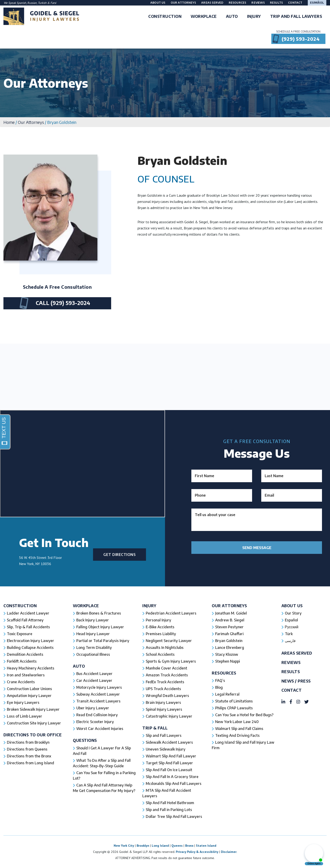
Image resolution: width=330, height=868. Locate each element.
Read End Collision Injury (97, 715)
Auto (79, 666)
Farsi (53, 3)
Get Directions (120, 555)
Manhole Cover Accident (166, 668)
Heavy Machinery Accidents (31, 668)
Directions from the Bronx (29, 756)
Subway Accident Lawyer (98, 694)
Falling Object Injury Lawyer (100, 627)
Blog (219, 687)
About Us (158, 3)
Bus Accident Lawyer (94, 674)
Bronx (189, 846)
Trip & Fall (155, 728)
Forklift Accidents (22, 661)
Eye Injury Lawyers (23, 702)
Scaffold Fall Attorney (25, 620)
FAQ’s (220, 680)
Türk (289, 634)
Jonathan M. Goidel (231, 613)
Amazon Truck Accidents (167, 675)
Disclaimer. (229, 852)
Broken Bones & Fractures (99, 613)
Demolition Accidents (25, 654)
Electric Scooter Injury (95, 722)
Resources (238, 3)
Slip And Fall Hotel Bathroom (170, 803)
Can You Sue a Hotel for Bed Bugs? (244, 715)
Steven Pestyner (229, 627)
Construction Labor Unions (29, 689)
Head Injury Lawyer (93, 634)
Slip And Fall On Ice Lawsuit (169, 770)
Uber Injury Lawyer (93, 708)
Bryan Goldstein (229, 641)
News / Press (296, 681)
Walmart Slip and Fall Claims (239, 729)
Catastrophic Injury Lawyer (169, 716)
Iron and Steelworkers (26, 675)
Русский (292, 627)
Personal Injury (158, 620)
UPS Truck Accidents (163, 689)
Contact (295, 3)
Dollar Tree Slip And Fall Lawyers (174, 816)
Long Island (160, 846)
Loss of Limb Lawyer (25, 716)
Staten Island (206, 846)
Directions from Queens (27, 749)
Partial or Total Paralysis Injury (103, 641)
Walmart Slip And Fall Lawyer (171, 756)
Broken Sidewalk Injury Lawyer (33, 709)
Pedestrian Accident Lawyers (171, 613)
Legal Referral (227, 694)
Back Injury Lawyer (93, 620)
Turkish (43, 3)
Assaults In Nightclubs (165, 648)
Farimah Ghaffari (229, 634)
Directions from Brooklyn (28, 742)
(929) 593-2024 (301, 39)
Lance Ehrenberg (230, 648)
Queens (177, 846)
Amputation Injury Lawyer (29, 696)
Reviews (258, 3)
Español (317, 3)
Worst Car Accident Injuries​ (100, 729)
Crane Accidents (21, 682)
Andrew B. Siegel (230, 620)
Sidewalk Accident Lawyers (169, 742)
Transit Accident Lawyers (98, 701)
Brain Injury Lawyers (163, 702)
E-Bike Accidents (160, 627)
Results (276, 3)
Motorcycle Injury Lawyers (99, 687)
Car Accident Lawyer (94, 680)
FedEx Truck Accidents (165, 682)
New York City (124, 846)
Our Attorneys (183, 3)
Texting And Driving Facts (237, 735)
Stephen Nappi (228, 661)
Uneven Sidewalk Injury (166, 749)
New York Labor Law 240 (237, 722)
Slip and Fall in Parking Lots (169, 810)
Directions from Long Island (30, 763)
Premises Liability (161, 634)
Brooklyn (143, 846)
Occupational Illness (93, 654)
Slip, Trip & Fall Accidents (28, 627)
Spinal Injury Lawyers (164, 709)
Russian (32, 3)
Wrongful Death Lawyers (167, 696)
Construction (20, 606)
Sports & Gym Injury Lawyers (171, 661)
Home (9, 122)
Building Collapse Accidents (30, 648)
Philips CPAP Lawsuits (234, 708)
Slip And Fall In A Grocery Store (172, 777)
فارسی (290, 641)
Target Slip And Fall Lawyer (169, 763)
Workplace (86, 606)
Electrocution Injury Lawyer (30, 641)
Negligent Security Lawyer (169, 641)
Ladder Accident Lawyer (28, 613)
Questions (85, 740)
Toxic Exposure (20, 634)
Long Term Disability (94, 648)
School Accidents (160, 654)
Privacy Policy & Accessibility (197, 852)
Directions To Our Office (33, 735)
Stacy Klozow (227, 654)
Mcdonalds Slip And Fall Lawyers (174, 784)
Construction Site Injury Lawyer (34, 723)
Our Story (293, 613)
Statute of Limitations (234, 701)
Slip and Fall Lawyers (164, 735)
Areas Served (212, 3)
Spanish (21, 3)
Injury (149, 606)
